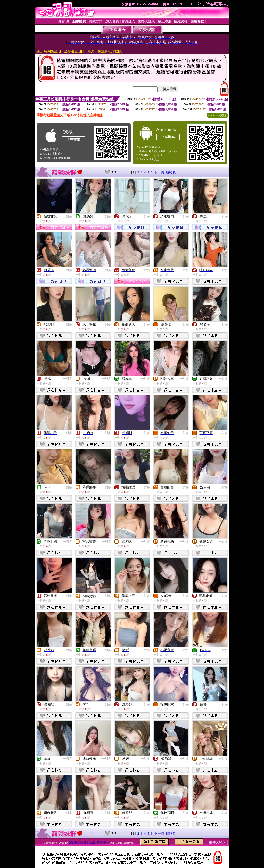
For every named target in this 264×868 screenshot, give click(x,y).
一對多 (68, 216)
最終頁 (171, 172)
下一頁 (159, 172)
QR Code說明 (217, 115)
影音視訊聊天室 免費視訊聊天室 (89, 843)
